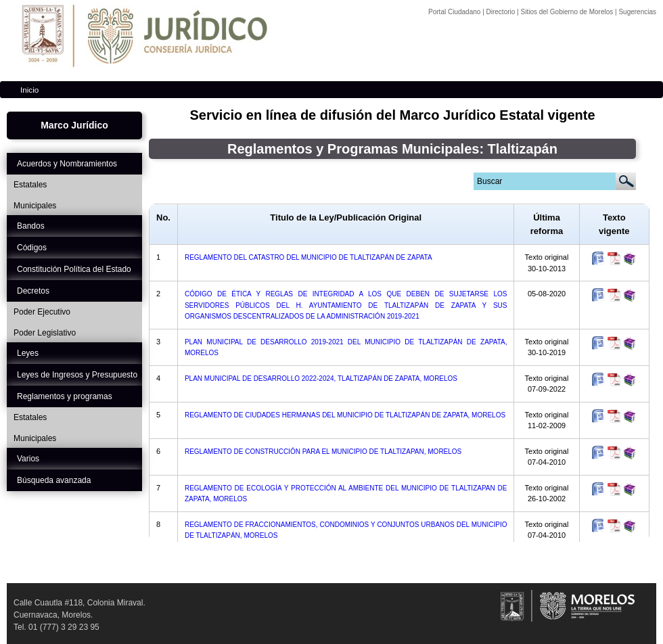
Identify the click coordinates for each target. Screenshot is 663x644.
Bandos (31, 226)
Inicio (29, 90)
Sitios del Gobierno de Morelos (568, 12)
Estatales (30, 185)
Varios (28, 459)
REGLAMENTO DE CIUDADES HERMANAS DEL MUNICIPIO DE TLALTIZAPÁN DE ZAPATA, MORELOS (345, 415)
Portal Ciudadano (455, 12)
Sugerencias (637, 12)
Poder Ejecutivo (42, 312)
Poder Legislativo (45, 333)
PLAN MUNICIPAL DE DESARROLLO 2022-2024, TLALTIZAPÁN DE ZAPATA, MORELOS (321, 378)
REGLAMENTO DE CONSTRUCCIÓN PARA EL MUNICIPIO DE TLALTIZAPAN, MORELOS (323, 452)
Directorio (502, 12)
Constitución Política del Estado (74, 269)
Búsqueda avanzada (54, 480)
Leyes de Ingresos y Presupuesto (77, 375)
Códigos (32, 248)
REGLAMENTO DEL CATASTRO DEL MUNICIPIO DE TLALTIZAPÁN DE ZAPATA (308, 257)
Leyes (28, 353)
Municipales (35, 206)
